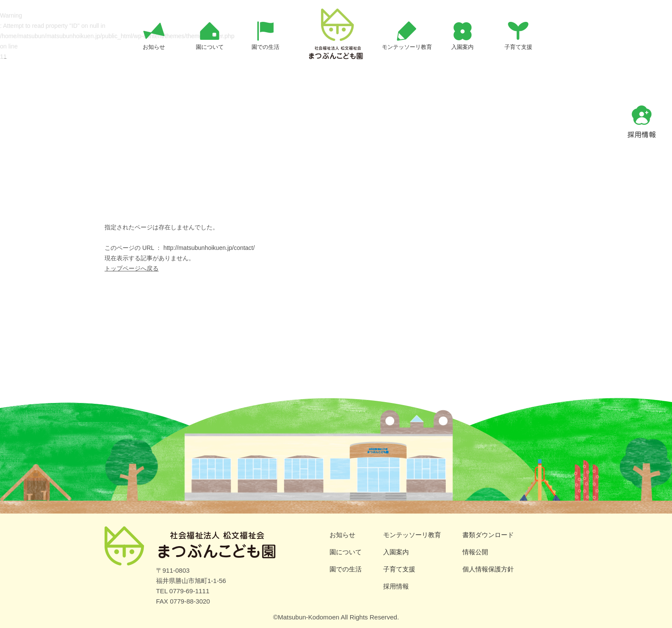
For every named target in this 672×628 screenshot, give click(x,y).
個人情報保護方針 (488, 569)
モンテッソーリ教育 (412, 535)
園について (346, 552)
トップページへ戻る (132, 268)
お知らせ (342, 535)
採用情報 (396, 586)
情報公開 (475, 552)
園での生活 (346, 569)
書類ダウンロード (488, 535)
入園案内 (396, 552)
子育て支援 (399, 569)
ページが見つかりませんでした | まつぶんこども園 (336, 49)
